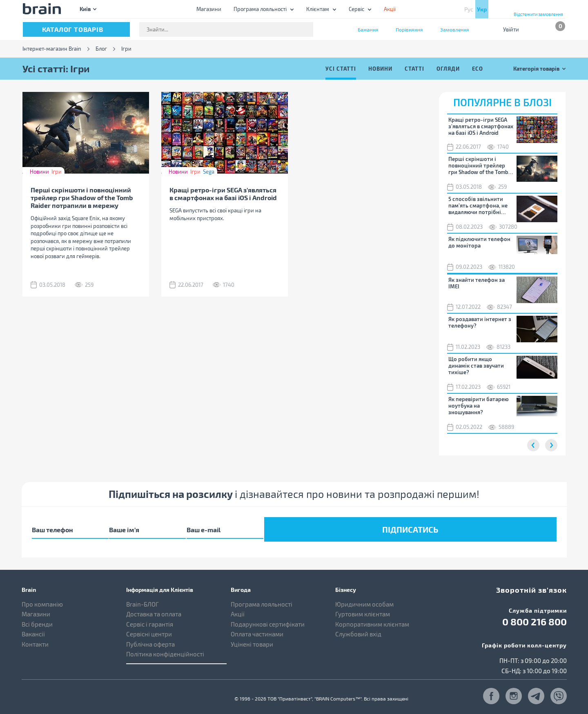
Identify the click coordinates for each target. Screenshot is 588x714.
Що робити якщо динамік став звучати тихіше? (476, 366)
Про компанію (42, 598)
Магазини (209, 9)
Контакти (35, 638)
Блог (101, 49)
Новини (380, 68)
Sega (209, 172)
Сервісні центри (149, 628)
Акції (238, 608)
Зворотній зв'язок (539, 583)
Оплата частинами (257, 628)
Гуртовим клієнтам (363, 608)
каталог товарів (73, 29)
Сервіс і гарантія (150, 618)
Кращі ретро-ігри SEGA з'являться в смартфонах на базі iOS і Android (223, 194)
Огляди (448, 68)
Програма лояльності (260, 9)
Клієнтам (318, 9)
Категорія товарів (536, 68)
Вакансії (33, 628)
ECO (478, 68)
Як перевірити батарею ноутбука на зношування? (479, 406)
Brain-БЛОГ (143, 598)
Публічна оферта (150, 638)
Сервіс (356, 9)
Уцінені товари (252, 638)
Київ (85, 9)
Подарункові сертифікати (268, 618)
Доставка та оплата (154, 608)
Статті (414, 68)
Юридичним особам (364, 598)
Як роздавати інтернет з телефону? (480, 322)
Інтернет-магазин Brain (52, 49)
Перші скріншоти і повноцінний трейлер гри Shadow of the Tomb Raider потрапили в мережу (82, 197)
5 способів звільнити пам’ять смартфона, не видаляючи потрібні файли (478, 205)
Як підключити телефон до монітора (479, 242)
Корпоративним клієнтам (372, 618)
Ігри (57, 172)
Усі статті (341, 68)
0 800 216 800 (535, 614)
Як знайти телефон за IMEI (477, 283)
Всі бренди (37, 618)
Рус (469, 9)
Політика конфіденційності (165, 648)
